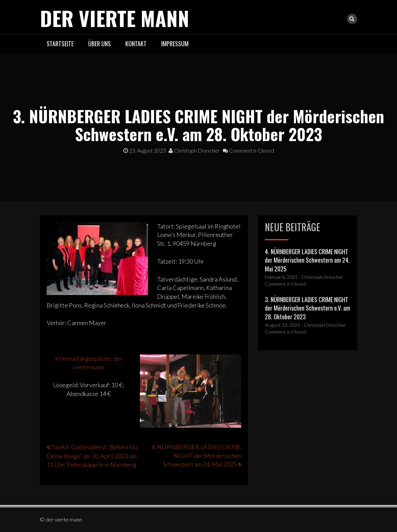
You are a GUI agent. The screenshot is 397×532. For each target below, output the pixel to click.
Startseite (60, 44)
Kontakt (136, 44)
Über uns (100, 44)
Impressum (175, 44)
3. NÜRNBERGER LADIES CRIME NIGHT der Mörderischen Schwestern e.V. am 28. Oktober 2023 (307, 308)
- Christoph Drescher (320, 277)
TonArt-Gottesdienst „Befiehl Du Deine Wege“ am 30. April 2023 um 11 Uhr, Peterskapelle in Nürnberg (92, 456)
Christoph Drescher (194, 150)
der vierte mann (115, 18)
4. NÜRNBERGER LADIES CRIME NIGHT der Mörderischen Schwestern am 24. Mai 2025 (196, 456)
